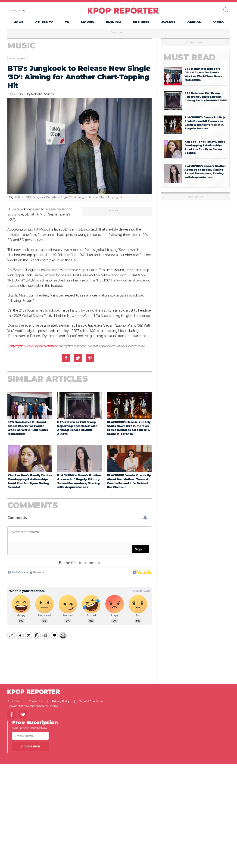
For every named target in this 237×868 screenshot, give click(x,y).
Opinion (194, 22)
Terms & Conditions (91, 697)
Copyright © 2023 (21, 346)
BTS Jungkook (17, 58)
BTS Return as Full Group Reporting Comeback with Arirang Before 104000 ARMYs (206, 97)
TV (67, 22)
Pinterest (90, 358)
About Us (13, 697)
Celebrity (44, 22)
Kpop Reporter (46, 346)
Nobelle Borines (42, 94)
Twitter (78, 358)
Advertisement (119, 32)
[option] (80, 150)
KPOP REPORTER (123, 10)
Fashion (113, 22)
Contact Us (36, 697)
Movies (87, 22)
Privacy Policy (61, 697)
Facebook (66, 358)
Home (18, 22)
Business (141, 22)
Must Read (190, 57)
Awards (168, 22)
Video (219, 22)
